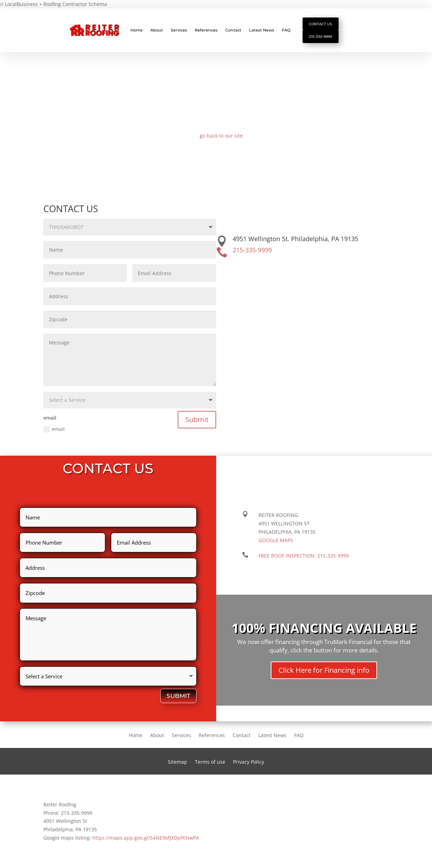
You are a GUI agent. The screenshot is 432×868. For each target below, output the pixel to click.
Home (137, 30)
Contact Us (320, 24)
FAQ (286, 30)
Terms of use (210, 762)
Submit (197, 419)
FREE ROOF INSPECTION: (304, 556)
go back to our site (221, 136)
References (206, 30)
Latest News (262, 30)
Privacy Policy (249, 762)
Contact (233, 30)
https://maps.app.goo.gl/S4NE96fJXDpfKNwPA (146, 838)
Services (179, 30)
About (157, 30)
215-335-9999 (320, 36)
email (54, 429)
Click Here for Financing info (324, 670)
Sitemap (178, 762)
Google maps (276, 540)
